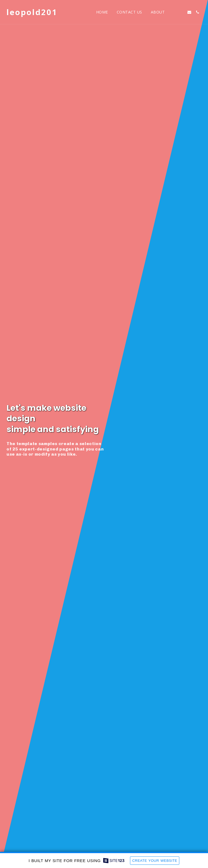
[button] (173, 12)
